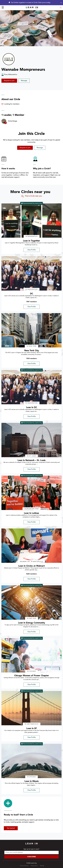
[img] (31, 221)
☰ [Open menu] (3, 8)
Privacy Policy (34, 866)
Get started (11, 828)
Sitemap (42, 866)
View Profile (32, 250)
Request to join (9, 81)
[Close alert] (61, 3)
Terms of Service (24, 866)
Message (24, 81)
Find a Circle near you (31, 196)
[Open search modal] (61, 8)
